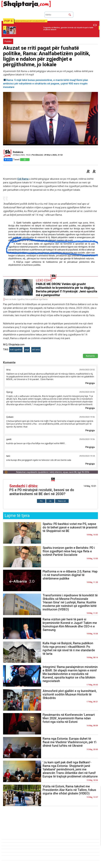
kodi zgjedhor (16, 350)
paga (27, 350)
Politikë (8, 41)
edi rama (36, 350)
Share (8, 160)
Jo (50, 501)
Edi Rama (23, 179)
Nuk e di (62, 501)
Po (41, 501)
